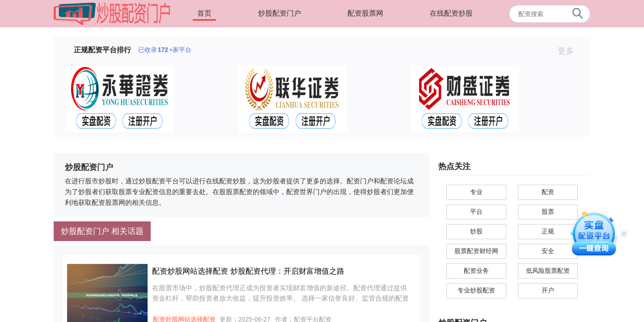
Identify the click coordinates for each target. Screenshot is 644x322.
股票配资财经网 (476, 251)
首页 (204, 13)
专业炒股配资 (476, 290)
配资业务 (476, 271)
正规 (548, 231)
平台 (476, 212)
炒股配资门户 (280, 13)
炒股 (476, 231)
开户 (548, 290)
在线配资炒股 (451, 13)
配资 (548, 192)
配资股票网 (365, 13)
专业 (476, 192)
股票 (548, 212)
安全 (548, 251)
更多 (570, 51)
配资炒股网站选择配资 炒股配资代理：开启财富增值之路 (248, 271)
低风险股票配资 (548, 271)
